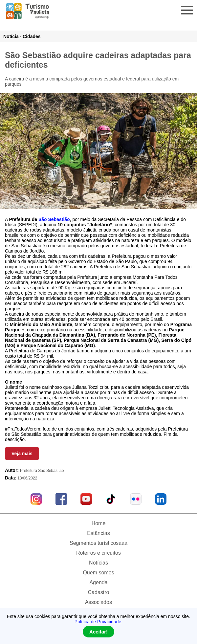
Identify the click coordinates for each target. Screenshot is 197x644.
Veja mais (22, 454)
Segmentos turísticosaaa (98, 543)
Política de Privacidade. (98, 622)
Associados (98, 602)
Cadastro (99, 592)
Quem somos (98, 573)
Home (99, 523)
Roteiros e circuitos (98, 553)
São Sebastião (54, 219)
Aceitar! (98, 632)
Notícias (98, 563)
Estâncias (98, 533)
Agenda (98, 582)
